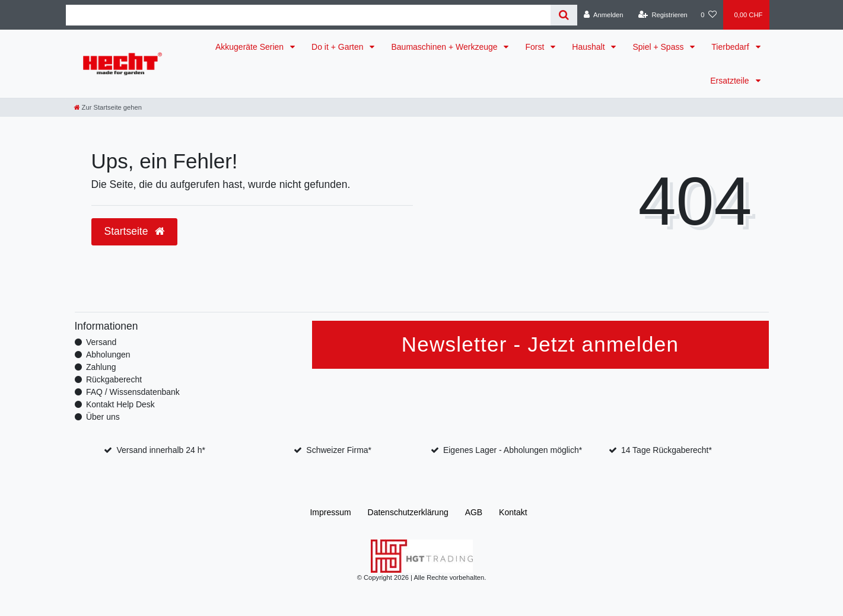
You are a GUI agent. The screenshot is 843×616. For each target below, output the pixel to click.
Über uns (103, 417)
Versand (101, 342)
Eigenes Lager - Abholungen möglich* (513, 450)
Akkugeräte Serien (251, 47)
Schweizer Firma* (339, 450)
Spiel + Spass (659, 47)
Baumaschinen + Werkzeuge (445, 47)
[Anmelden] (604, 15)
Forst (536, 47)
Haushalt (589, 47)
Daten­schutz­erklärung (408, 512)
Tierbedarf (731, 47)
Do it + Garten (338, 47)
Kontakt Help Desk (120, 404)
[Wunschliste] (709, 15)
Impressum (330, 512)
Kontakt (513, 512)
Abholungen (108, 355)
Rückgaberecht (114, 379)
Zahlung (101, 367)
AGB (474, 512)
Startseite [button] (135, 231)
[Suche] (564, 15)
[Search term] (308, 15)
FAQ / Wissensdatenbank (133, 392)
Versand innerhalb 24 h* (160, 450)
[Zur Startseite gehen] (108, 107)
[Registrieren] (663, 15)
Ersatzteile (731, 81)
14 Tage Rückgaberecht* (667, 450)
